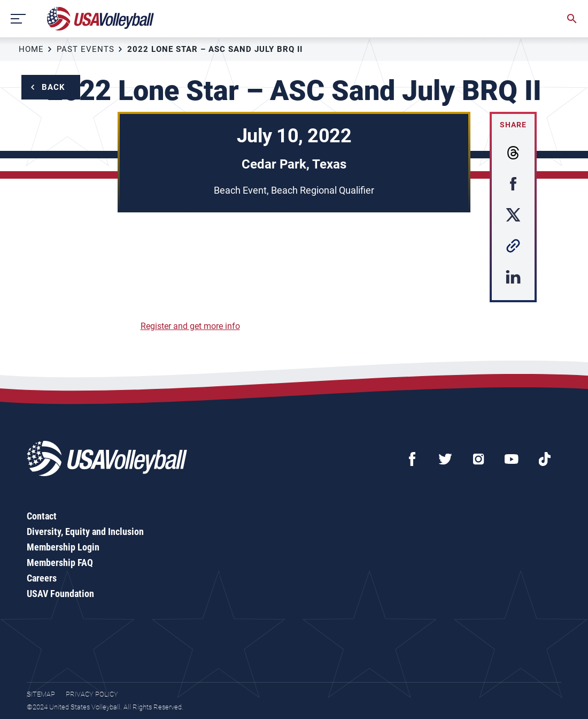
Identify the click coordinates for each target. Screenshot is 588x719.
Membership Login (63, 547)
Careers (42, 578)
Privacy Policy (92, 694)
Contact (42, 516)
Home (31, 49)
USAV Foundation (60, 594)
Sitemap (41, 694)
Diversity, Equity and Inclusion (85, 531)
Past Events (86, 49)
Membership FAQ (60, 563)
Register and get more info (190, 326)
